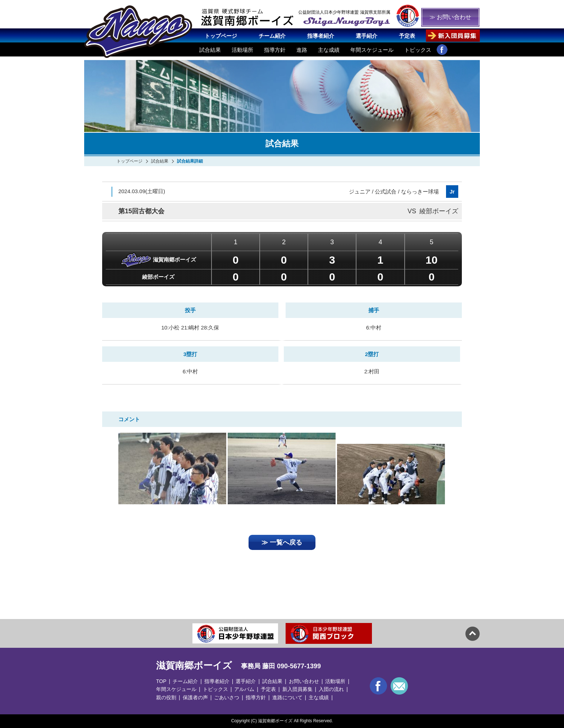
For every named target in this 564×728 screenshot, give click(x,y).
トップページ (221, 36)
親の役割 (166, 697)
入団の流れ (331, 689)
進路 (302, 50)
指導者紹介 (321, 36)
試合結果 (210, 50)
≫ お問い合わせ (450, 17)
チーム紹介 (272, 36)
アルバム (244, 689)
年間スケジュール (372, 50)
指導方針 (275, 50)
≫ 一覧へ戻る (282, 542)
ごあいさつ (227, 697)
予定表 (407, 36)
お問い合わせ (304, 681)
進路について (287, 697)
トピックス (418, 50)
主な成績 (329, 50)
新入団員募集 (297, 689)
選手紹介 (367, 36)
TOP (161, 681)
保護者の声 (195, 697)
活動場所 (242, 50)
